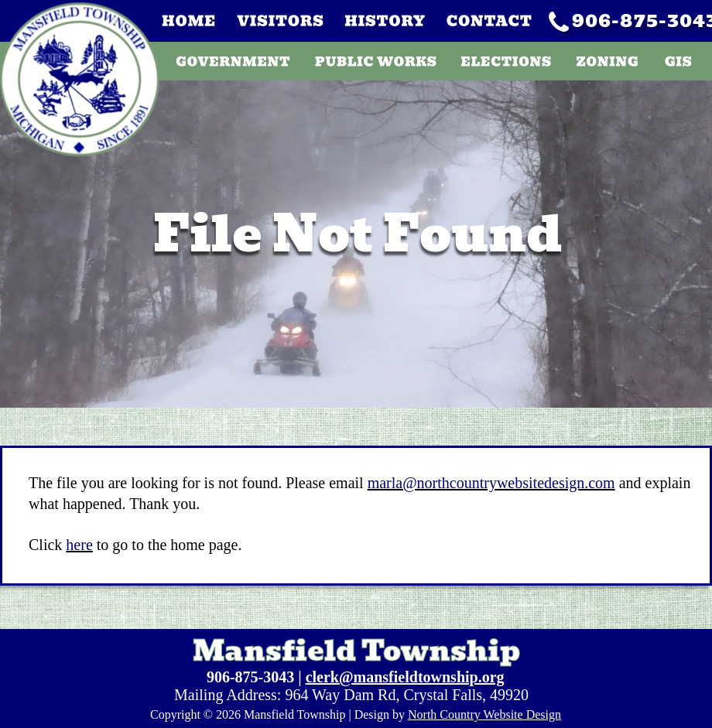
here (79, 545)
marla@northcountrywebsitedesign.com (491, 483)
